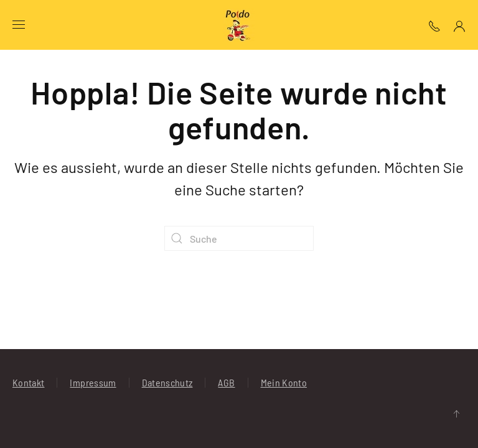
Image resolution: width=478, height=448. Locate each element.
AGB (226, 382)
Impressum (93, 382)
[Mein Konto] (459, 25)
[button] (19, 25)
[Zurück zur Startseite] (239, 25)
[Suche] (239, 238)
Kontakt (28, 382)
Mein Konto (284, 382)
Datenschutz (167, 382)
